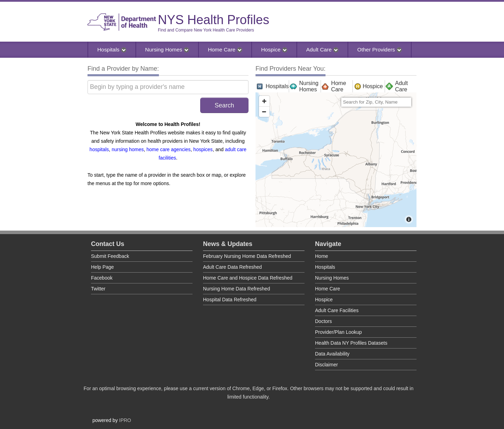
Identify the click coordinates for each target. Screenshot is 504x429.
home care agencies (169, 149)
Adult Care (322, 50)
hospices (203, 149)
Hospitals (112, 50)
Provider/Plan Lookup (338, 332)
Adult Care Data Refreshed (232, 267)
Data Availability (332, 354)
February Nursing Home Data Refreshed (247, 256)
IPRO (125, 420)
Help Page (102, 267)
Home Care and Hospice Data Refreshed (248, 278)
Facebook (102, 278)
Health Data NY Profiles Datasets (351, 343)
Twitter (98, 289)
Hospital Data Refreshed (230, 300)
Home (321, 256)
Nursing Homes (167, 50)
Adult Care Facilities (337, 310)
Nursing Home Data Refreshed (236, 289)
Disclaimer (326, 365)
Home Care (225, 50)
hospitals (99, 149)
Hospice (274, 50)
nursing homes (128, 149)
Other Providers (380, 50)
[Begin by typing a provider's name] (168, 87)
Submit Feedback (110, 256)
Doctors (323, 321)
